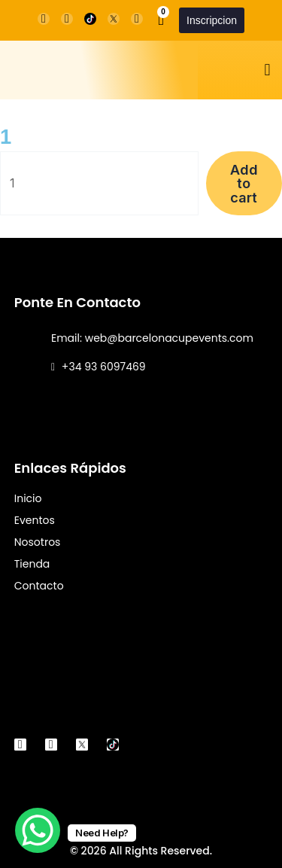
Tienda (32, 564)
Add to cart (244, 183)
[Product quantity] (99, 183)
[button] (267, 70)
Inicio (28, 498)
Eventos (35, 520)
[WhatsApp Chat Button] (38, 830)
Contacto (39, 586)
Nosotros (38, 542)
